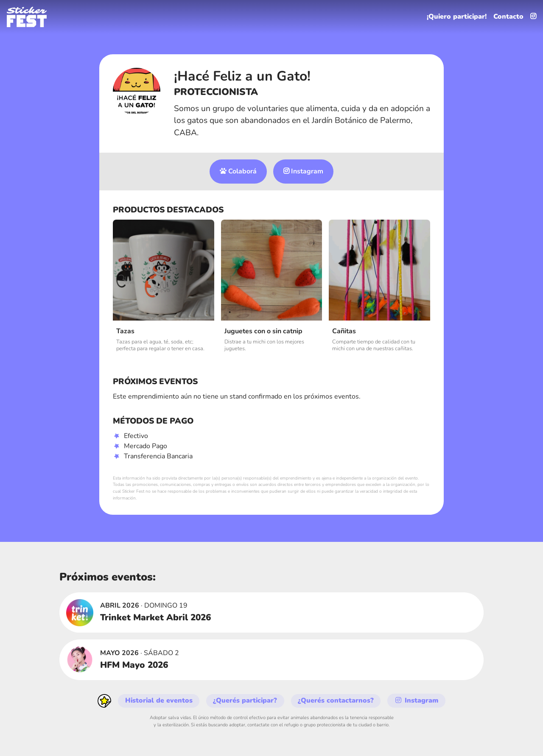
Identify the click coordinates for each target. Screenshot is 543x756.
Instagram (304, 172)
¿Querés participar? (246, 701)
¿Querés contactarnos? (337, 701)
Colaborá (238, 172)
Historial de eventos (159, 701)
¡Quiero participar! (456, 17)
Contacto (508, 17)
